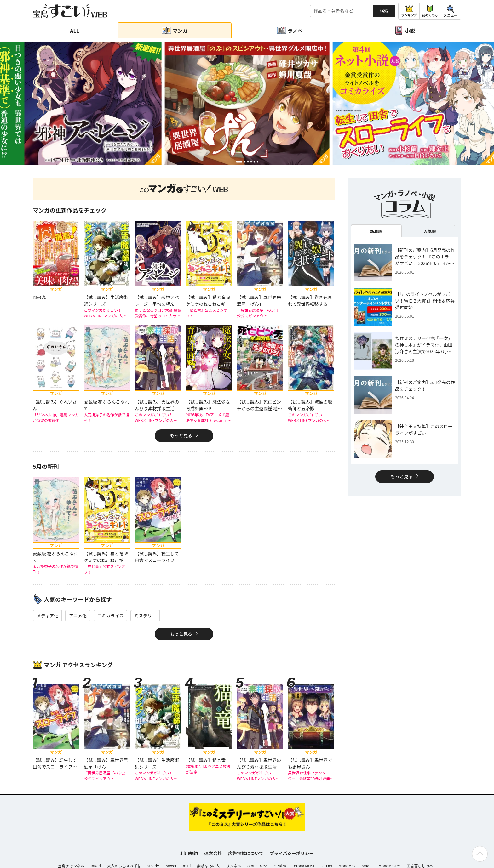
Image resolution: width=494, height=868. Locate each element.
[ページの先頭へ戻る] (480, 854)
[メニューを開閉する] (451, 11)
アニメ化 (78, 616)
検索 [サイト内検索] (384, 11)
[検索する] (342, 11)
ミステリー (145, 616)
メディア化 (47, 616)
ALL (75, 31)
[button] (239, 162)
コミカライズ (111, 616)
